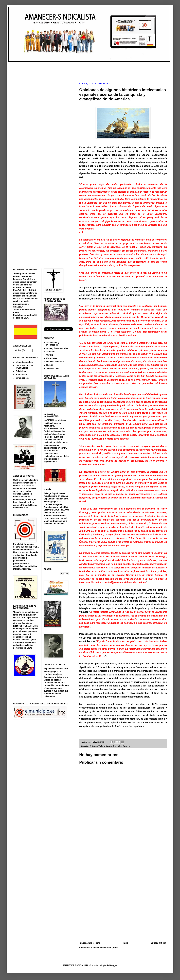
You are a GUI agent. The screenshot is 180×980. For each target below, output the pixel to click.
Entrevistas (52, 358)
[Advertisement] (73, 69)
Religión (126, 746)
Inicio (126, 943)
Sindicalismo (53, 368)
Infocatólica (21, 375)
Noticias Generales (114, 746)
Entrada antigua (158, 943)
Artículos (94, 746)
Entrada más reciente (90, 943)
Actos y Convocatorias (57, 348)
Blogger (113, 965)
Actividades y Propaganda (53, 344)
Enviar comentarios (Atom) (106, 948)
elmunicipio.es (23, 378)
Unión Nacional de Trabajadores (24, 367)
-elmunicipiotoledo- (25, 362)
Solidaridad (21, 371)
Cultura (102, 746)
